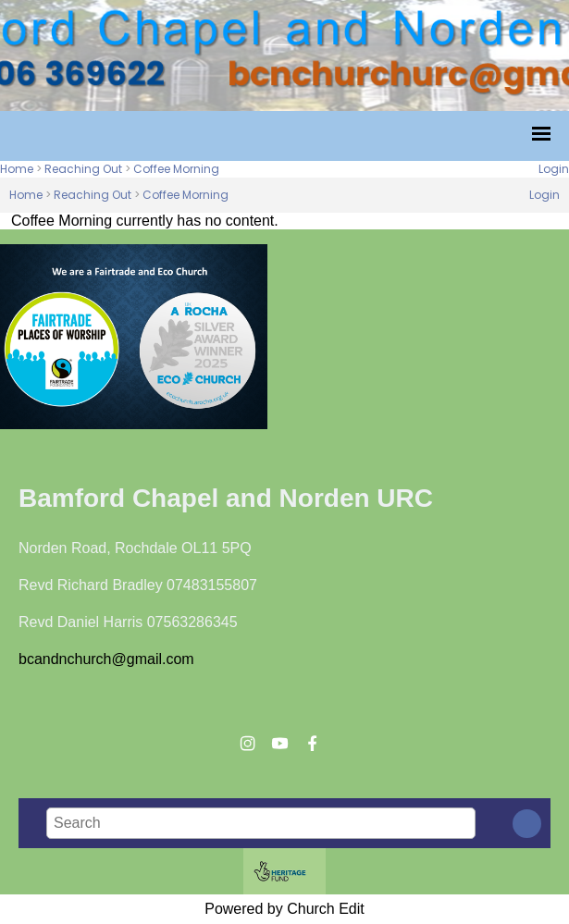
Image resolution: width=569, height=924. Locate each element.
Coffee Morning (176, 169)
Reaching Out (83, 169)
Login (554, 169)
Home (17, 169)
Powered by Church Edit (284, 909)
